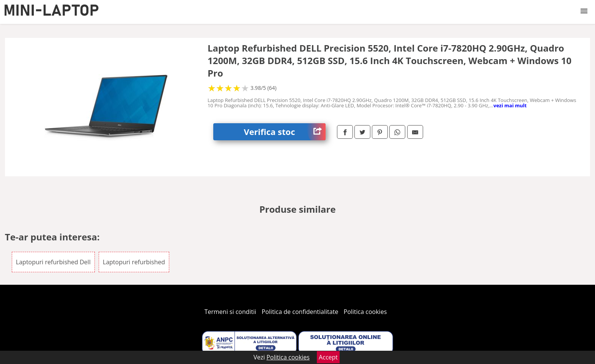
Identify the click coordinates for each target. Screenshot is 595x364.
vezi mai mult (510, 105)
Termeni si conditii (231, 312)
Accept (328, 357)
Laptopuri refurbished (134, 262)
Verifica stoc (285, 132)
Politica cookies (365, 312)
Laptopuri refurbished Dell (53, 262)
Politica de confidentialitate (300, 312)
